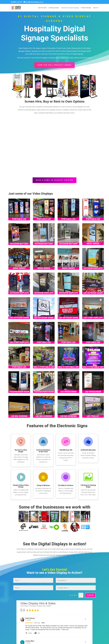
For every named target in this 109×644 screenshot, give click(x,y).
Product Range (86, 8)
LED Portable (42, 8)
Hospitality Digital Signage (70, 8)
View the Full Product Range (54, 65)
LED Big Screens (54, 8)
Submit (90, 595)
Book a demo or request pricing (54, 180)
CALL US (96, 8)
